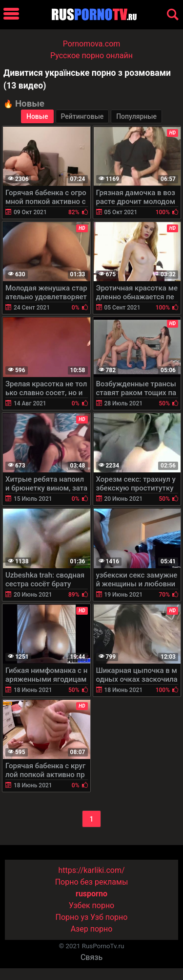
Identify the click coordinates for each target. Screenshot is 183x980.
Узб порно (109, 917)
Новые (37, 116)
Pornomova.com (92, 44)
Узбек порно (92, 905)
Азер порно (92, 929)
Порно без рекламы (92, 882)
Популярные (136, 116)
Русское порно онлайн (91, 56)
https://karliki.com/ (91, 870)
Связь (91, 957)
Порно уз (72, 917)
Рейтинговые (82, 116)
